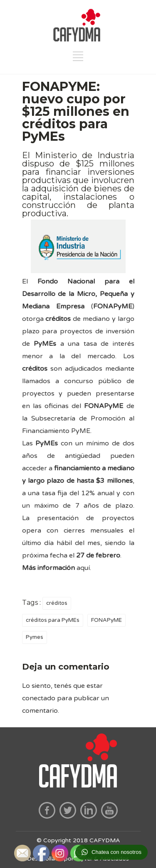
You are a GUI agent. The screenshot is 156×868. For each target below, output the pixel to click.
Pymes (35, 637)
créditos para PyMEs (53, 620)
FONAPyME (106, 620)
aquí (83, 568)
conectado (39, 698)
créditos (57, 603)
